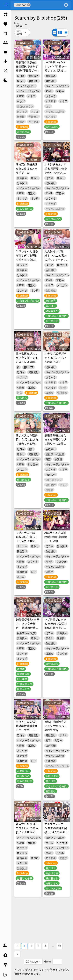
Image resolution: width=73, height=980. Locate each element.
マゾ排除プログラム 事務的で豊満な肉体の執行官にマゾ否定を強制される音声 (56, 628)
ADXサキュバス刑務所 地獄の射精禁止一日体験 (56, 537)
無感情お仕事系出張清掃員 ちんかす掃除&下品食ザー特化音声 (28, 68)
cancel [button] (29, 5)
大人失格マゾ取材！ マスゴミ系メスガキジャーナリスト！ (56, 257)
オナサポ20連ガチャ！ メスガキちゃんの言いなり (56, 358)
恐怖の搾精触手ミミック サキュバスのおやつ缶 (56, 726)
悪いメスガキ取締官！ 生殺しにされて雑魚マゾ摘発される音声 (27, 441)
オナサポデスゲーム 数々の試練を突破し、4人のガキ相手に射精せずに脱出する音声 (56, 832)
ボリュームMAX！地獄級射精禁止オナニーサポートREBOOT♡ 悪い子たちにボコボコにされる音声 (27, 732)
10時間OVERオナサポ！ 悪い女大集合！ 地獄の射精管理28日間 (28, 626)
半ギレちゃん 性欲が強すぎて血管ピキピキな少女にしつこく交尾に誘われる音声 (27, 260)
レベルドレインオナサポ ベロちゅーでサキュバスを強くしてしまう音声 (56, 68)
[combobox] (47, 5)
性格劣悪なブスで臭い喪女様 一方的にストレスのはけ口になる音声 (27, 360)
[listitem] (5, 14)
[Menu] (6, 5)
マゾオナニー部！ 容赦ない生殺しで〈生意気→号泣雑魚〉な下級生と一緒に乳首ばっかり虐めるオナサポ (27, 543)
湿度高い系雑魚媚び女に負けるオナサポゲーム (27, 169)
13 (59, 946)
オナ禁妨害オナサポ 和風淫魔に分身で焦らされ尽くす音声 (56, 171)
